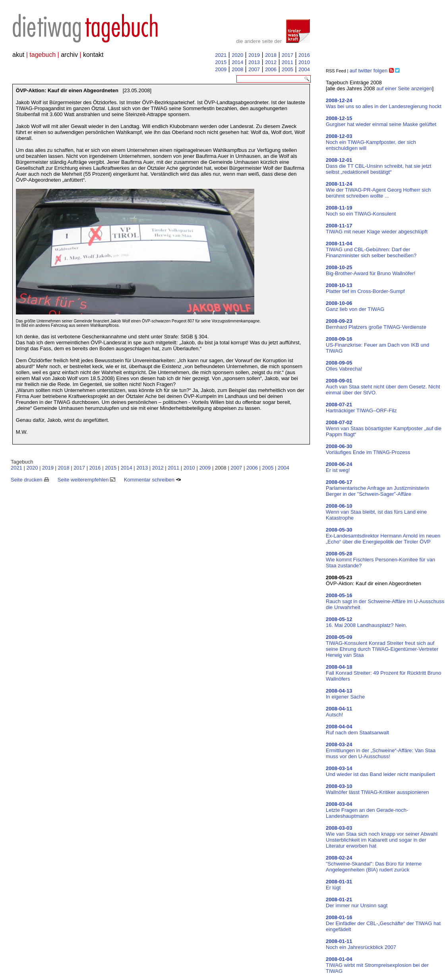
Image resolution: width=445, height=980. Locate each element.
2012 (271, 62)
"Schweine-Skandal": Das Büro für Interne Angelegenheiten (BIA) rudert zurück (374, 864)
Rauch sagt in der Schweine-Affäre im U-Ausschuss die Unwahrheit (385, 601)
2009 (221, 69)
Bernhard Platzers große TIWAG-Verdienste (376, 324)
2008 (237, 69)
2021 (221, 55)
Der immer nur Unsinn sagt (357, 902)
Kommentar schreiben (153, 480)
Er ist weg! (339, 467)
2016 (304, 55)
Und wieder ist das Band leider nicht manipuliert (380, 771)
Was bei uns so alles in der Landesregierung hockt (384, 103)
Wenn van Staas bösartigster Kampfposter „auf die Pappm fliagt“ (384, 428)
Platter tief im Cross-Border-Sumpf (365, 288)
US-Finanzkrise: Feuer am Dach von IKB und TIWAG (377, 345)
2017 (287, 55)
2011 (287, 62)
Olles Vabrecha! (344, 366)
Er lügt (339, 885)
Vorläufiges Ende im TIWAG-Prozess (368, 449)
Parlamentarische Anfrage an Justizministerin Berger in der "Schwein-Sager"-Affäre (377, 488)
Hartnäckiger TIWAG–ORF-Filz (361, 408)
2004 (304, 69)
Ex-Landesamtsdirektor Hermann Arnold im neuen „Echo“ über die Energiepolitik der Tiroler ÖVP (383, 536)
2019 (254, 55)
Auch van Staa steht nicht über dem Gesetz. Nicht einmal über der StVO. (383, 387)
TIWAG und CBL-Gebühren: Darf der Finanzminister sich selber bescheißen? (371, 249)
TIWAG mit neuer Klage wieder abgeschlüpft (377, 229)
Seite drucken (30, 480)
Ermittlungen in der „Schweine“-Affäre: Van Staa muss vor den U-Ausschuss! (381, 750)
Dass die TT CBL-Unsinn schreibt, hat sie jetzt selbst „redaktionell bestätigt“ (378, 166)
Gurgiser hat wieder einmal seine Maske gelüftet (381, 121)
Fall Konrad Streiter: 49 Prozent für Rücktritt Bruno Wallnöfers (383, 673)
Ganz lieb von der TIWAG (355, 306)
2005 (287, 69)
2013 (254, 62)
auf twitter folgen (369, 71)
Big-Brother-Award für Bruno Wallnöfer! (371, 270)
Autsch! (339, 712)
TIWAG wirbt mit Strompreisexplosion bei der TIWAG (377, 965)
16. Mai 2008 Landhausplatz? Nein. (367, 622)
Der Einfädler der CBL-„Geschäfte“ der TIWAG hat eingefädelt (383, 923)
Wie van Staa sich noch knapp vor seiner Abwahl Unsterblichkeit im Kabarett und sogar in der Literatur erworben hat (382, 837)
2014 (237, 62)
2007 (254, 69)
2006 (271, 69)
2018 (271, 55)
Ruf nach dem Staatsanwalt (357, 730)
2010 (304, 62)
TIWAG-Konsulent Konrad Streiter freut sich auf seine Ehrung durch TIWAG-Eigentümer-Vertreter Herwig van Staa (382, 646)
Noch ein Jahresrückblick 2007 (361, 944)
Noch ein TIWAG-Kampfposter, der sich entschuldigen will (371, 142)
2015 (221, 62)
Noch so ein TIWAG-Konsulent (361, 211)
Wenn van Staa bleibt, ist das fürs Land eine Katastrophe (376, 512)
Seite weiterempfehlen (86, 480)
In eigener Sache (345, 694)
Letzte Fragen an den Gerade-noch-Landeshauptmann (367, 810)
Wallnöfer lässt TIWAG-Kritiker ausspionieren (377, 789)
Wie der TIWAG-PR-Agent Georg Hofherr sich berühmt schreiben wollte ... (378, 190)
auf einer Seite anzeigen (404, 88)
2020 (237, 55)
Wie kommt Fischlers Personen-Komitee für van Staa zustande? (380, 560)
